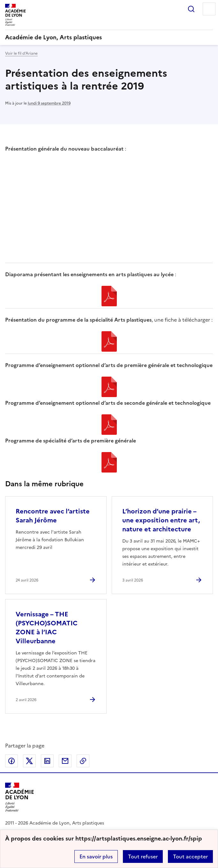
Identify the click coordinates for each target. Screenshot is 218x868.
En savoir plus (96, 856)
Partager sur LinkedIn (47, 761)
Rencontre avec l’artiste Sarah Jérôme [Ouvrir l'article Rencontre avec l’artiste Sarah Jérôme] (53, 516)
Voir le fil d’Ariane (21, 53)
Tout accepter (190, 856)
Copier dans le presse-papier (83, 761)
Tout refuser (143, 856)
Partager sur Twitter (29, 761)
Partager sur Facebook (11, 761)
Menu (209, 9)
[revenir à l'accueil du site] (109, 37)
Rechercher (191, 9)
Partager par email (65, 761)
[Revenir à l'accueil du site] (20, 797)
